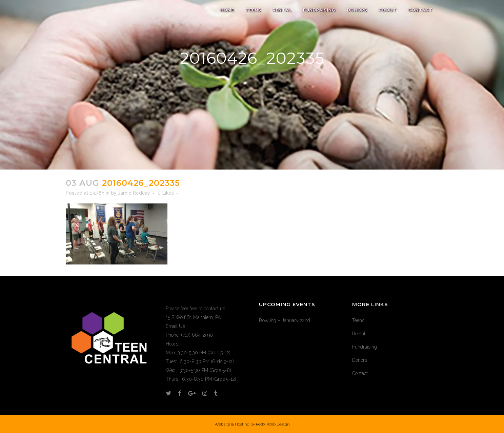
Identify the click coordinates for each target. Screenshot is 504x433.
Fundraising (365, 347)
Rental (359, 334)
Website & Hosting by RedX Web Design (252, 424)
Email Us (175, 326)
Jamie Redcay (134, 193)
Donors (360, 360)
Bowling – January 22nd (285, 320)
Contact (360, 373)
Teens (358, 320)
